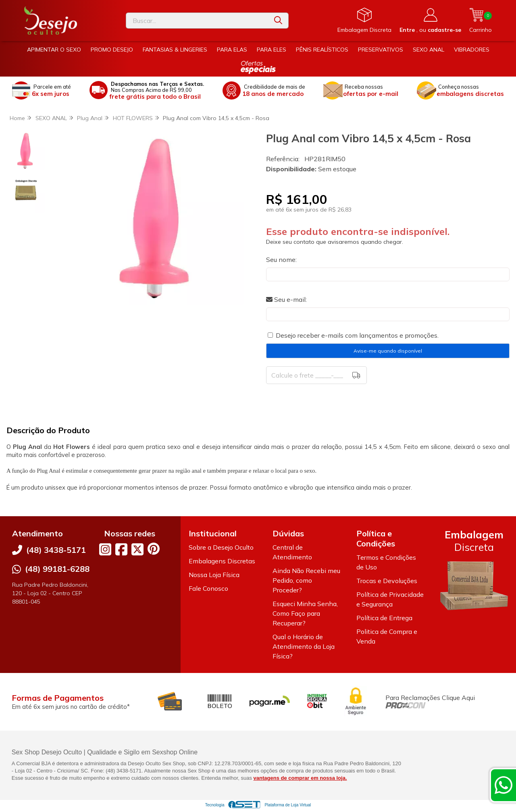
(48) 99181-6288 (57, 569)
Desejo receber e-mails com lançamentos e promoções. (357, 335)
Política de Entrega (384, 618)
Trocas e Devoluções (387, 581)
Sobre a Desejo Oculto (221, 547)
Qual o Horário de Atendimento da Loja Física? (304, 646)
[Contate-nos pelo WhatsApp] (504, 785)
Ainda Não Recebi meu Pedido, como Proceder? (306, 580)
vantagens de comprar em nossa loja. (300, 778)
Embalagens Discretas (222, 561)
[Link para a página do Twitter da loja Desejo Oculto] (137, 549)
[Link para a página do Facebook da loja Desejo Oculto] (121, 549)
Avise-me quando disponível (388, 351)
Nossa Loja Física (214, 575)
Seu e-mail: (286, 299)
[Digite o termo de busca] (197, 21)
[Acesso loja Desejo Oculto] (430, 21)
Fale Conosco (208, 588)
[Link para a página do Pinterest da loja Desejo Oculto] (154, 549)
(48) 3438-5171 (56, 550)
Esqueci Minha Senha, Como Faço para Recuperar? (305, 613)
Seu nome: (281, 260)
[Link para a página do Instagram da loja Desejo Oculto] (105, 549)
